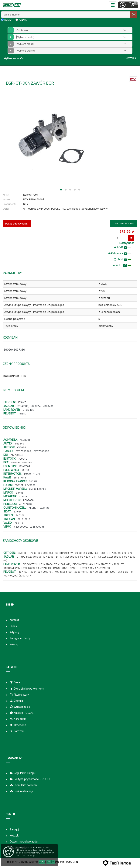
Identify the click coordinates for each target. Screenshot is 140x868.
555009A (27, 463)
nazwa (23, 20)
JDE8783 (48, 406)
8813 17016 (20, 478)
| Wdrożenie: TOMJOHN (64, 862)
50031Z (33, 481)
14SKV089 (24, 466)
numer (8, 20)
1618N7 (22, 402)
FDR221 (19, 485)
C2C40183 (22, 406)
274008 (23, 496)
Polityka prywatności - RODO (30, 779)
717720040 (17, 455)
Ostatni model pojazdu (24, 841)
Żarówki (17, 731)
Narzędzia (18, 719)
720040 (23, 459)
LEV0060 (30, 485)
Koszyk (14, 835)
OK (134, 14)
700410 (19, 523)
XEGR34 (33, 508)
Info (51, 862)
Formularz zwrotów (23, 785)
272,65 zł (127, 232)
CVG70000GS (41, 451)
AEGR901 (25, 440)
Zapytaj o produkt (124, 224)
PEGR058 (28, 500)
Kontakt (14, 620)
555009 (15, 463)
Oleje (15, 682)
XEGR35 (45, 508)
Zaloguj (14, 829)
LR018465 (28, 410)
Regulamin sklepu (23, 773)
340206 (20, 515)
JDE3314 (36, 406)
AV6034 (21, 447)
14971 (36, 474)
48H (122, 265)
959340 (20, 444)
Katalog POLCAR (22, 713)
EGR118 (25, 470)
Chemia (16, 701)
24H (123, 259)
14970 (27, 474)
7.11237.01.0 (25, 504)
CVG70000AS (23, 451)
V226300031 (37, 527)
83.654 (18, 512)
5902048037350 (14, 350)
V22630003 (21, 527)
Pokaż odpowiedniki (17, 224)
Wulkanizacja (20, 707)
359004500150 (38, 489)
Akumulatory (19, 695)
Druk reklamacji (21, 791)
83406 (20, 493)
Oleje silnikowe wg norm (27, 689)
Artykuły (15, 632)
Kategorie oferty (20, 638)
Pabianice (120, 253)
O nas (13, 626)
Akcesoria (18, 725)
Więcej (14, 644)
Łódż (123, 247)
